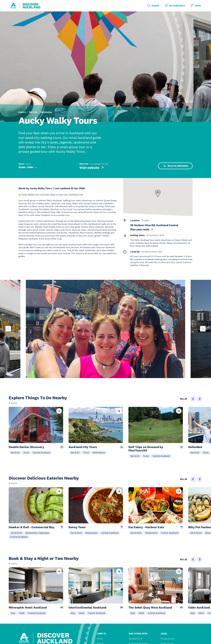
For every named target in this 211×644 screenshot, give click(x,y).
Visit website (92, 168)
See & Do (33, 112)
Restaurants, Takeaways (38, 533)
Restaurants (92, 533)
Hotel (22, 613)
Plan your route (142, 229)
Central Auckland (41, 453)
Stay (13, 613)
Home (100, 639)
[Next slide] (203, 329)
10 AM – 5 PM (28, 167)
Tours (26, 453)
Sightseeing (46, 112)
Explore (22, 112)
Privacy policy (167, 639)
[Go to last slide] (8, 329)
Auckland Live (135, 639)
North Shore (99, 453)
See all (184, 399)
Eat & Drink (16, 533)
